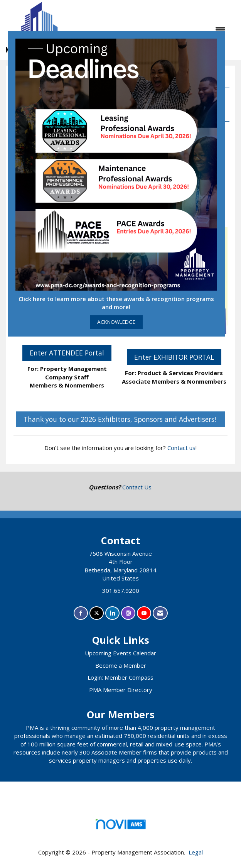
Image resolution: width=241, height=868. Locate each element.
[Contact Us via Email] (160, 613)
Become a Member (121, 665)
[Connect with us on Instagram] (128, 613)
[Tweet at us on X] (97, 613)
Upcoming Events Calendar (120, 653)
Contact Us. (137, 487)
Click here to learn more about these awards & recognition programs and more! (116, 303)
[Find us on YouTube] (144, 613)
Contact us (181, 448)
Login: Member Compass (120, 677)
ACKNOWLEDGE (116, 322)
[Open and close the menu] (165, 30)
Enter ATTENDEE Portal (67, 353)
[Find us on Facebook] (81, 613)
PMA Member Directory (121, 690)
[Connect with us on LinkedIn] (112, 613)
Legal (196, 852)
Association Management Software (120, 827)
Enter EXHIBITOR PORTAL (174, 357)
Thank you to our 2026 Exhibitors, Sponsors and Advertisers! (121, 419)
